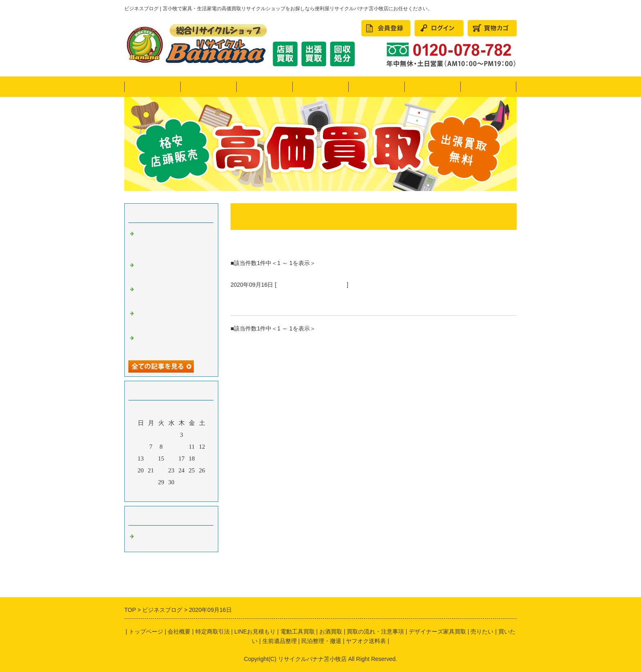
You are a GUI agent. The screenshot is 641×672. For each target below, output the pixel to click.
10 (182, 447)
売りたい (264, 87)
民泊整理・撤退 (432, 87)
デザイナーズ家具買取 (437, 632)
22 (161, 470)
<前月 (156, 493)
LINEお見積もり (255, 632)
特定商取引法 (213, 632)
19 (202, 458)
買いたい (320, 87)
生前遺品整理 (280, 641)
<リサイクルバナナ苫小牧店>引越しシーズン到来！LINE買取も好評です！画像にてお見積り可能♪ (172, 242)
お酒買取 (331, 632)
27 (141, 482)
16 (171, 458)
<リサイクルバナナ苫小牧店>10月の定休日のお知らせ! (172, 319)
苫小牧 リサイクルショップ (312, 285)
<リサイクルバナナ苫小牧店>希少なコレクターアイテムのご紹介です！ (172, 270)
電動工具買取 (298, 632)
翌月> (187, 493)
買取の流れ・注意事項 (375, 632)
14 (151, 458)
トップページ (152, 87)
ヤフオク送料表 (366, 641)
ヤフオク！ (208, 87)
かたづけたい (377, 87)
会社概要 (489, 87)
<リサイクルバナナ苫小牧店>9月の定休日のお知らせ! (172, 343)
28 (151, 482)
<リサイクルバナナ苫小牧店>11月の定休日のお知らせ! (172, 294)
